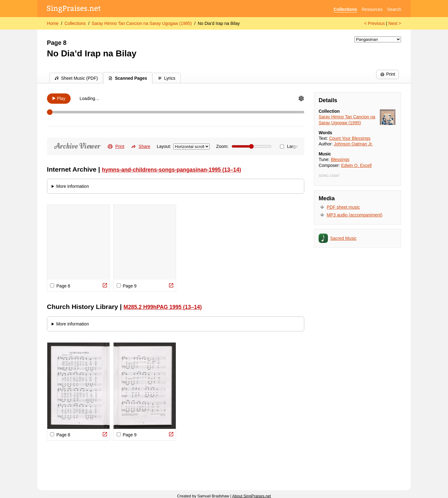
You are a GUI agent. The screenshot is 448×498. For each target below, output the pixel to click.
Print (388, 74)
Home (53, 23)
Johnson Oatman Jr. (353, 144)
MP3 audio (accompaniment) (355, 215)
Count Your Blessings (350, 138)
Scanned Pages (128, 78)
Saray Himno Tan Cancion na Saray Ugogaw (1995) (142, 23)
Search (394, 9)
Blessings (340, 159)
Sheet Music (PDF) (76, 78)
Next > (395, 23)
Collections (345, 9)
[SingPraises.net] (74, 9)
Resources (372, 9)
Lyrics (167, 78)
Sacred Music (343, 238)
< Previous (374, 23)
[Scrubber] (176, 112)
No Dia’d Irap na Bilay (219, 23)
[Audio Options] (301, 98)
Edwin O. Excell (357, 165)
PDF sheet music (343, 207)
